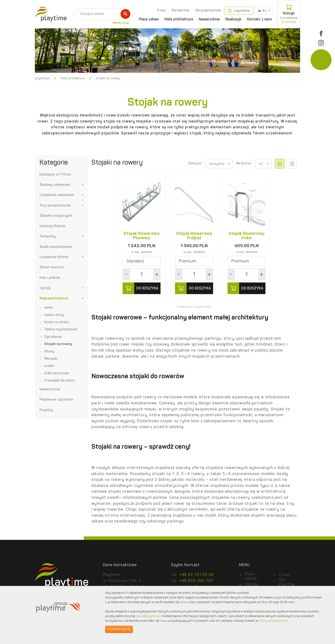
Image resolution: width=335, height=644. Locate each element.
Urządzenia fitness (54, 257)
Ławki (49, 308)
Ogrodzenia (53, 337)
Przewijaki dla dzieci (59, 381)
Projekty (46, 410)
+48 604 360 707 (196, 581)
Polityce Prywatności (273, 621)
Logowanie (239, 11)
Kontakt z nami (259, 20)
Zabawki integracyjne (56, 216)
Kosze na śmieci (57, 322)
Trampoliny (48, 237)
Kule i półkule (50, 278)
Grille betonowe (57, 373)
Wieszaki (51, 359)
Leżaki (49, 366)
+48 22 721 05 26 (197, 575)
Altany (49, 352)
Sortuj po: (195, 164)
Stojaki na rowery (58, 344)
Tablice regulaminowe (61, 330)
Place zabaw (149, 20)
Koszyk (289, 14)
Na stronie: (244, 164)
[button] (83, 185)
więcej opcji (121, 23)
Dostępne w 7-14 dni (55, 175)
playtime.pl (42, 78)
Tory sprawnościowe (55, 206)
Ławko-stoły (54, 315)
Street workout (52, 267)
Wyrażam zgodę (119, 629)
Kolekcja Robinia (52, 226)
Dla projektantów (208, 10)
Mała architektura (179, 20)
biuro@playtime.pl (148, 616)
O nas (161, 10)
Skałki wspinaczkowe (56, 247)
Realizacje (233, 20)
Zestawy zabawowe (55, 185)
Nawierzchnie (209, 20)
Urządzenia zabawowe (57, 195)
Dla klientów (180, 10)
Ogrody (45, 288)
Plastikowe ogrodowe (56, 400)
